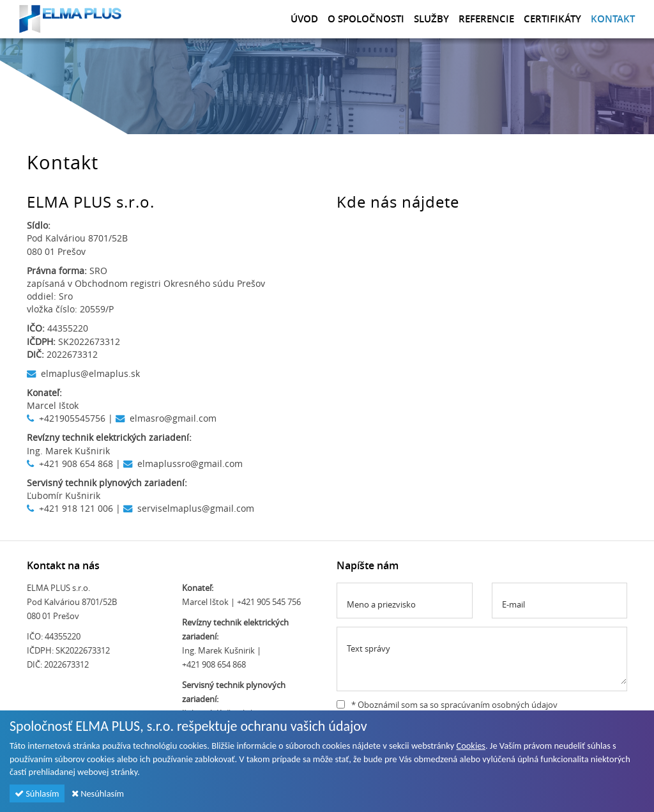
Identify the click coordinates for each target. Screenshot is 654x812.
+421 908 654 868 (76, 463)
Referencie (486, 19)
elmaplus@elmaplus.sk (90, 373)
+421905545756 (72, 418)
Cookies (470, 746)
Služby (431, 19)
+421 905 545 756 (269, 602)
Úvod (304, 19)
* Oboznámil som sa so (447, 705)
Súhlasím (37, 793)
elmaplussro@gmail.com (190, 463)
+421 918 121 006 (76, 508)
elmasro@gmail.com (173, 418)
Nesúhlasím (98, 793)
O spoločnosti (366, 19)
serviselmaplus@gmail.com (196, 508)
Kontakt (613, 19)
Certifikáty (552, 19)
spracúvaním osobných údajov (499, 705)
